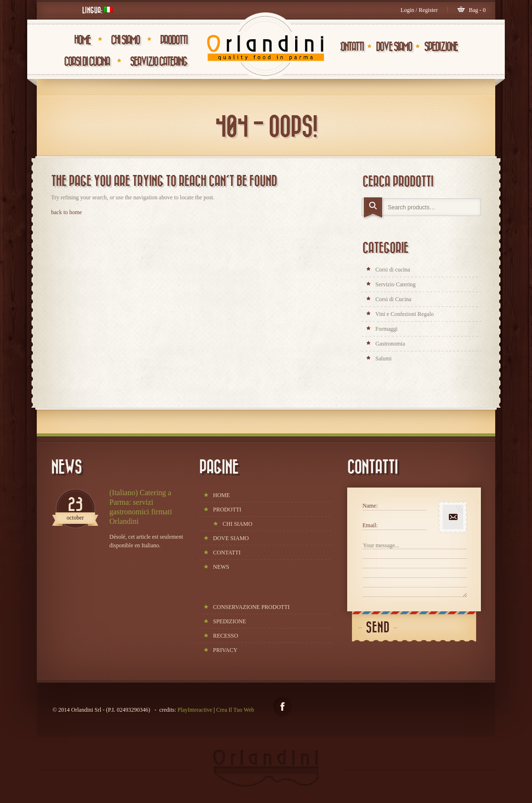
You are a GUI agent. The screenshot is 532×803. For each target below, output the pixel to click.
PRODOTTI (174, 40)
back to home (67, 212)
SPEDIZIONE (441, 47)
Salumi (383, 358)
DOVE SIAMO (394, 47)
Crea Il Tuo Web (235, 710)
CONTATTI (350, 47)
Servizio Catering (159, 62)
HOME (82, 40)
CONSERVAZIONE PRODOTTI (251, 607)
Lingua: (97, 10)
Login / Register (419, 10)
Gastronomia (390, 344)
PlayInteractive (195, 710)
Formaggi (387, 329)
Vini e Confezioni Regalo (404, 314)
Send (378, 628)
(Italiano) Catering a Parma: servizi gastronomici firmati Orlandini (141, 507)
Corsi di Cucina (87, 62)
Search (374, 208)
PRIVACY (225, 650)
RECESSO (226, 636)
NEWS (221, 567)
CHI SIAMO (125, 40)
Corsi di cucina (393, 270)
